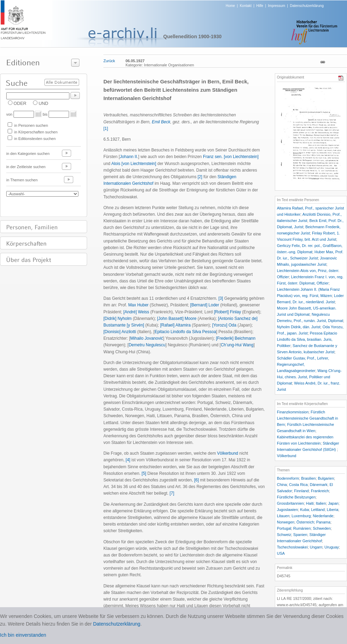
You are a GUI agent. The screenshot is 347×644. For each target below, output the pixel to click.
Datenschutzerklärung (307, 6)
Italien (321, 503)
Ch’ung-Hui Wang (237, 345)
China (282, 485)
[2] (200, 177)
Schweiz (284, 535)
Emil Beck (161, 122)
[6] (196, 480)
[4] (128, 460)
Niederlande (323, 516)
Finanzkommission (293, 412)
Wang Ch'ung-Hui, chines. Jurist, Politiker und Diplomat (309, 377)
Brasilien (308, 478)
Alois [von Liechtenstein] (134, 164)
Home (231, 6)
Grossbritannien (290, 503)
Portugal (284, 528)
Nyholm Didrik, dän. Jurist (299, 327)
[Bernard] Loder (205, 305)
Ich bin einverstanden (23, 635)
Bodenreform (288, 478)
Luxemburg (301, 516)
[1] (106, 129)
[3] (221, 298)
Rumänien (302, 528)
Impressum (276, 6)
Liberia (333, 510)
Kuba (305, 510)
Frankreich (320, 491)
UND (43, 103)
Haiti (310, 503)
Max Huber (138, 305)
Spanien (300, 535)
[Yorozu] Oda (225, 325)
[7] (172, 493)
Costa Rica (298, 485)
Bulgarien (326, 478)
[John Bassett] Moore (177, 319)
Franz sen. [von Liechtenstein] (231, 157)
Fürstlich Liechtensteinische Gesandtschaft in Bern (307, 418)
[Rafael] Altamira (175, 325)
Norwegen (286, 522)
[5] (144, 473)
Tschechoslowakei (292, 547)
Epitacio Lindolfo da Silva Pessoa (185, 332)
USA (281, 553)
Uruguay (332, 547)
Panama (323, 522)
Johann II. (129, 157)
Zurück (109, 61)
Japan (333, 503)
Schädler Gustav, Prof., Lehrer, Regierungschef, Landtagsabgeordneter (303, 364)
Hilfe (260, 6)
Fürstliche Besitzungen (296, 497)
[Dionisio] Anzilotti (120, 332)
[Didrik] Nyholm (117, 319)
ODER (20, 103)
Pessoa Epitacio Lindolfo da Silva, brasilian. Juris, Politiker (307, 339)
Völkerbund (228, 453)
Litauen (283, 516)
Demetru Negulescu (147, 345)
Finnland (302, 491)
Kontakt (246, 6)
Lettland (318, 510)
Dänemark (319, 485)
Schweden (321, 528)
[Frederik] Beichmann (236, 338)
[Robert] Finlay (227, 312)
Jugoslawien (287, 510)
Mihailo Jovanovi (147, 338)
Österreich (305, 522)
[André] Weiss (136, 312)
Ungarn (316, 547)
